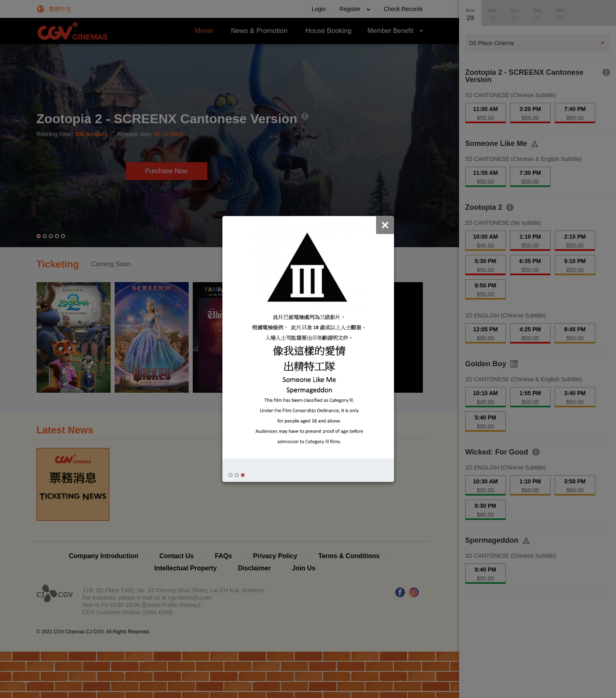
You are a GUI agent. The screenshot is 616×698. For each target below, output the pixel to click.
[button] (231, 475)
